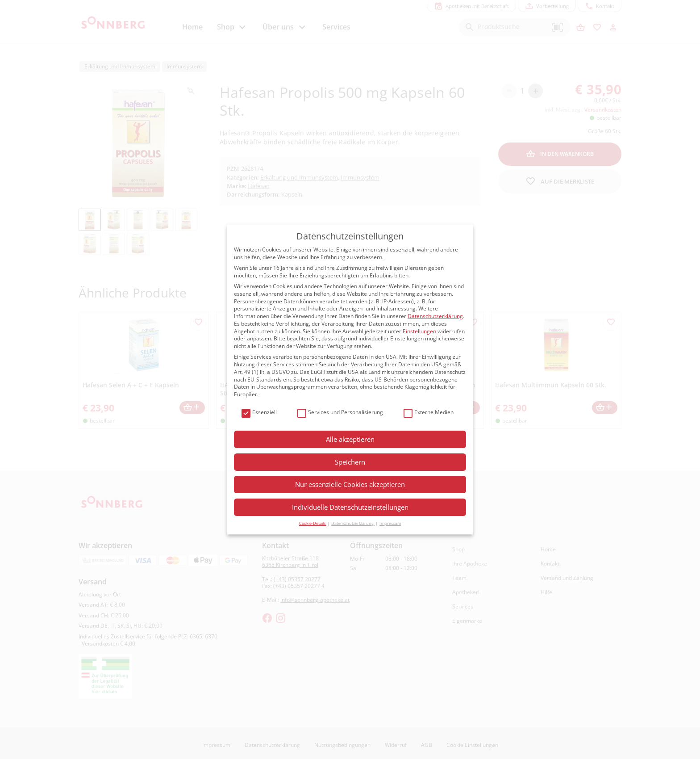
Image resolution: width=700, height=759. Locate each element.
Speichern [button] (350, 462)
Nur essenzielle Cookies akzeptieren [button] (350, 484)
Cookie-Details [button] (313, 523)
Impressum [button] (390, 523)
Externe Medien (429, 413)
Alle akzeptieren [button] (350, 439)
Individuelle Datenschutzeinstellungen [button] (350, 507)
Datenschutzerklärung (435, 316)
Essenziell (259, 413)
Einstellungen (419, 331)
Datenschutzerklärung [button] (353, 523)
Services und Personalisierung (340, 413)
